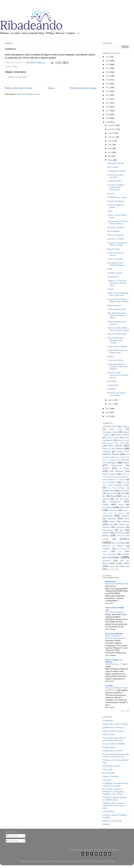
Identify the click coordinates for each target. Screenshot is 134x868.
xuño (110, 148)
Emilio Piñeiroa (123, 435)
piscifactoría (120, 533)
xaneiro (111, 404)
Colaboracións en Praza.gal (113, 727)
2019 (108, 80)
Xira (124, 482)
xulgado (112, 566)
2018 (108, 84)
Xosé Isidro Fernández (116, 488)
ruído (105, 551)
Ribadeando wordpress (112, 766)
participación (108, 530)
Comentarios (13, 841)
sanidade (126, 554)
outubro (111, 133)
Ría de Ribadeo (114, 231)
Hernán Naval (123, 451)
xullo (110, 145)
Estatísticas (112, 389)
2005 (108, 416)
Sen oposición (113, 277)
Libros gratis (108, 769)
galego (112, 521)
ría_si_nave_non (109, 554)
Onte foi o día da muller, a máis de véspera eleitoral (118, 329)
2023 (108, 64)
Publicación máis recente (19, 88)
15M (104, 426)
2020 (108, 76)
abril (110, 156)
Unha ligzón (112, 381)
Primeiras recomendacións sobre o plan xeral (118, 294)
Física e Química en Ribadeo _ (114, 661)
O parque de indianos (116, 201)
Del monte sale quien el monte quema (117, 394)
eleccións (113, 510)
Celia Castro (116, 429)
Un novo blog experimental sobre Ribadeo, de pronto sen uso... (116, 755)
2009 (108, 118)
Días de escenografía (116, 235)
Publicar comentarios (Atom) (28, 94)
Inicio (51, 88)
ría (120, 551)
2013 (108, 103)
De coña (111, 193)
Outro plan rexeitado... (116, 227)
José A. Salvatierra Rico (112, 460)
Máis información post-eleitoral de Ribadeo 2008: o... (117, 315)
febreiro (111, 400)
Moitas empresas (114, 305)
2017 (108, 87)
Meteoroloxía (117, 465)
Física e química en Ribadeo (114, 744)
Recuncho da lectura (116, 479)
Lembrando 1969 (114, 181)
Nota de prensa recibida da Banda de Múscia (118, 222)
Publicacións (13, 836)
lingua (111, 524)
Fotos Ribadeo (115, 446)
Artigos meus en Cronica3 (113, 751)
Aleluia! (111, 356)
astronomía (125, 491)
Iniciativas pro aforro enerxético (116, 176)
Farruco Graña (124, 440)
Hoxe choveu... (113, 167)
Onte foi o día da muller (117, 334)
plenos (106, 535)
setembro (112, 137)
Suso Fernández (109, 482)
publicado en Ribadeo (113, 546)
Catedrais (126, 426)
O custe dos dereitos (115, 360)
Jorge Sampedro (120, 457)
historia (126, 521)
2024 (108, 61)
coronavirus (115, 502)
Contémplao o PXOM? (117, 171)
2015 (108, 95)
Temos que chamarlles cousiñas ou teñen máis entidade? (118, 367)
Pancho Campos (109, 474)
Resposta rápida (114, 249)
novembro (112, 129)
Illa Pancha (113, 454)
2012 (108, 107)
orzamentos (120, 527)
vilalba (126, 563)
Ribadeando (110, 581)
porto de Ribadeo (119, 543)
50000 (110, 269)
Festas (127, 443)
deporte (121, 505)
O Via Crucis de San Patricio (115, 254)
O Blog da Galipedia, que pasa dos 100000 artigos (115, 798)
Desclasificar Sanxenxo (114, 612)
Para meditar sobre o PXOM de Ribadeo (116, 264)
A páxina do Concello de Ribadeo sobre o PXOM (118, 300)
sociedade (113, 557)
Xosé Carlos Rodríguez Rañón (116, 485)
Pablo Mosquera (116, 471)
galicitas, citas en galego (112, 821)
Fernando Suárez (113, 443)
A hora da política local (117, 309)
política (124, 539)
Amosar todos (125, 711)
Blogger (112, 861)
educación (124, 507)
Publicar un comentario (18, 77)
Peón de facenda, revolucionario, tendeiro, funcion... (118, 375)
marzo (111, 160)
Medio (126, 463)
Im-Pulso (109, 686)
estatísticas (108, 516)
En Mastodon (108, 720)
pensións (106, 533)
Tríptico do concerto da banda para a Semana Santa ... (117, 283)
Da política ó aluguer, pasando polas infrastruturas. (116, 187)
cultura (106, 504)
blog (15, 66)
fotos (127, 519)
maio (110, 152)
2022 (108, 68)
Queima (111, 289)
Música (106, 468)
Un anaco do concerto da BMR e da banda (117, 244)
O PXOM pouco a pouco (117, 197)
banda (123, 493)
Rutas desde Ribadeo (114, 634)
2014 (108, 99)
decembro (112, 125)
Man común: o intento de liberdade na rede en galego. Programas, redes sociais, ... (114, 791)
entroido (121, 513)
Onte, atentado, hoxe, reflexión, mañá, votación (116, 340)
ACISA (114, 426)
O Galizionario (108, 811)
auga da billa (111, 493)
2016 (108, 91)
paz (122, 530)
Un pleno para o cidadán (117, 346)
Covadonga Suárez (110, 432)
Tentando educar (109, 747)
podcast (106, 539)
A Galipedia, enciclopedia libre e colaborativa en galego (115, 784)
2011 (108, 111)
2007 (108, 409)
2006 (108, 412)
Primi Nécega (117, 477)
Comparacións (113, 385)
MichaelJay (88, 861)
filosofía (112, 519)
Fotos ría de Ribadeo (113, 449)
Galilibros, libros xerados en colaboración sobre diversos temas (114, 806)
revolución (122, 549)
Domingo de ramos (115, 273)
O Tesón (124, 468)
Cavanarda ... (108, 780)
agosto (111, 141)
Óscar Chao (112, 569)
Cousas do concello (115, 259)
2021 (108, 72)
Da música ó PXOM (115, 239)
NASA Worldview (112, 664)
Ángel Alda (124, 566)
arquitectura (108, 490)
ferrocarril (125, 516)
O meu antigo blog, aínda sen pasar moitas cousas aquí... (114, 739)
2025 (108, 57)
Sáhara (110, 211)
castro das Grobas (122, 499)
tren (116, 563)
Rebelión (106, 824)
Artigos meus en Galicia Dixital (115, 724)
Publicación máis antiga (83, 88)
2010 (108, 114)
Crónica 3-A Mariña (110, 776)
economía (107, 507)
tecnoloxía (107, 561)
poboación (121, 536)
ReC (128, 477)
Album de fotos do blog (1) (113, 731)
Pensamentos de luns (116, 163)
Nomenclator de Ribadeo (115, 584)
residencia (107, 549)
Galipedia (106, 451)
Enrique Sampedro (113, 438)
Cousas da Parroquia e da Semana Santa (117, 351)
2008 (108, 122)
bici (104, 496)
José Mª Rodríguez (116, 461)
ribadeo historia (109, 734)
